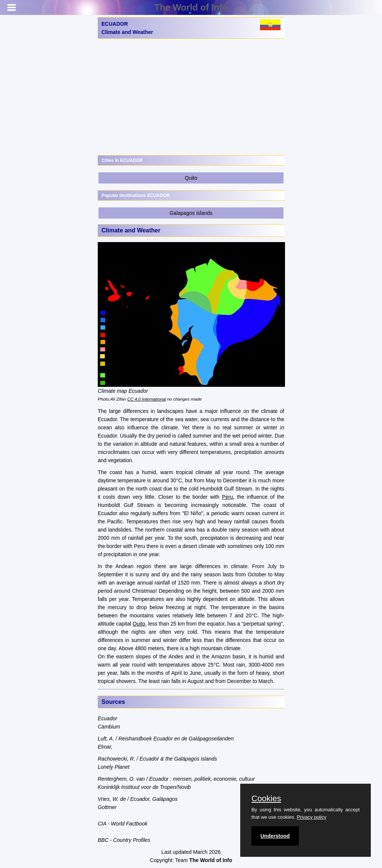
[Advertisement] (191, 97)
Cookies (266, 799)
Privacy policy (311, 817)
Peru (228, 497)
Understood (275, 836)
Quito (191, 178)
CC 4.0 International (147, 399)
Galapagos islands (191, 213)
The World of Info (191, 7)
